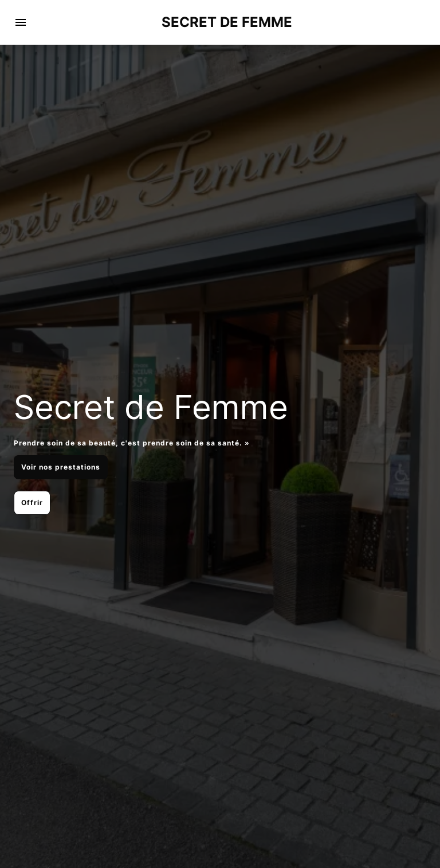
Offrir (32, 503)
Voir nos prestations (61, 467)
